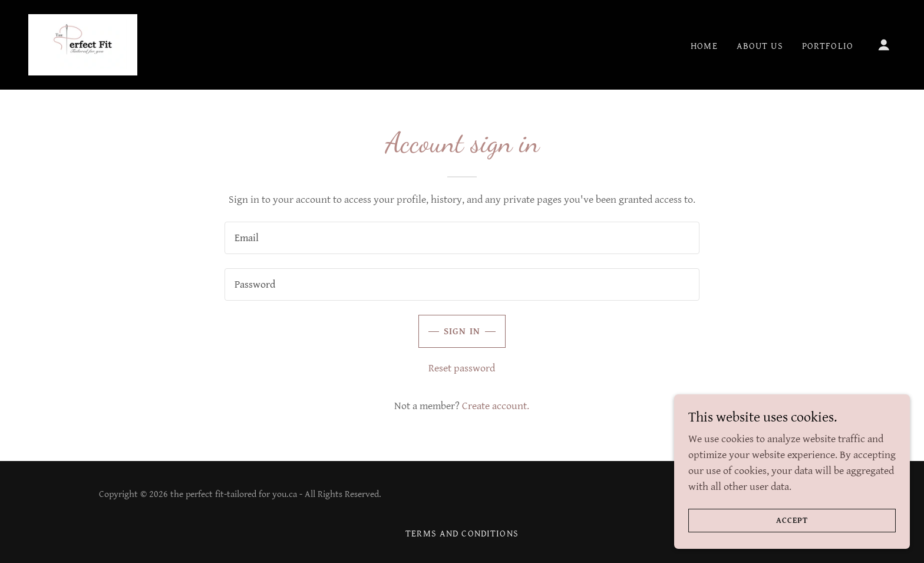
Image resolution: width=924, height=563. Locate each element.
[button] (884, 45)
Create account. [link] (496, 406)
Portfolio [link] (828, 46)
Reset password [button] (462, 368)
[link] (83, 44)
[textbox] (462, 238)
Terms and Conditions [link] (462, 534)
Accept (792, 521)
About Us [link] (760, 46)
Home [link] (704, 46)
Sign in (462, 332)
